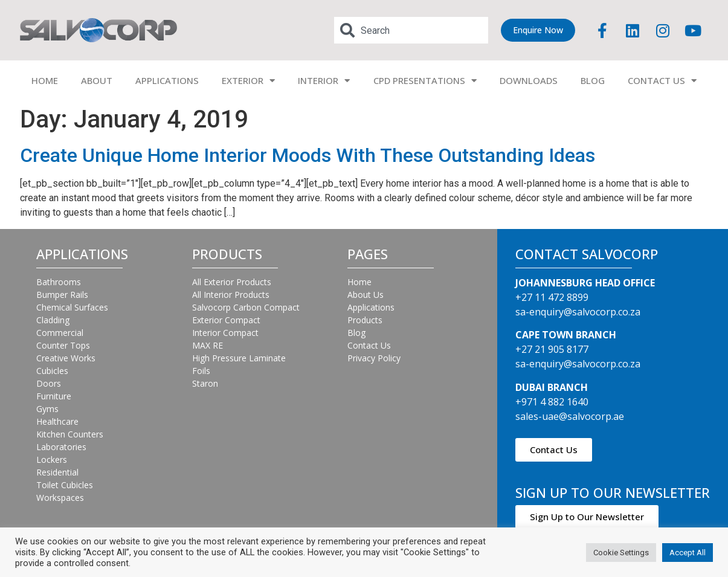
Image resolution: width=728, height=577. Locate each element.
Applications (371, 307)
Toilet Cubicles (65, 485)
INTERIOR (324, 81)
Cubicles (52, 371)
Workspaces (60, 498)
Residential (57, 472)
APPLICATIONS (167, 80)
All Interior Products (231, 295)
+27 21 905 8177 (552, 349)
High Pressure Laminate (239, 358)
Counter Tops (63, 345)
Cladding (53, 320)
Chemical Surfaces (72, 307)
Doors (49, 383)
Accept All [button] (688, 553)
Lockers (52, 459)
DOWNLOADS (529, 80)
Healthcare (57, 421)
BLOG (593, 80)
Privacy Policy (374, 358)
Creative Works (66, 358)
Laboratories (61, 447)
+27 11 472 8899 (552, 297)
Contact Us (369, 345)
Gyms (47, 409)
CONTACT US (662, 81)
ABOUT (97, 80)
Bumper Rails (62, 295)
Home (359, 282)
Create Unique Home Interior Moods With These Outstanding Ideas (308, 155)
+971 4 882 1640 (552, 402)
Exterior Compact (226, 320)
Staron (205, 383)
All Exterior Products (232, 282)
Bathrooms (59, 282)
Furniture (54, 396)
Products (365, 320)
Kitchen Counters (70, 434)
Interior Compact (225, 333)
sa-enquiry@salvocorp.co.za (578, 312)
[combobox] (411, 30)
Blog (356, 333)
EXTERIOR (248, 81)
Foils (201, 371)
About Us (366, 295)
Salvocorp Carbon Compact (246, 307)
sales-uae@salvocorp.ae (570, 416)
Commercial (60, 333)
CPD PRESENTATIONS (425, 81)
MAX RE (208, 345)
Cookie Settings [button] (621, 553)
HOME (45, 80)
